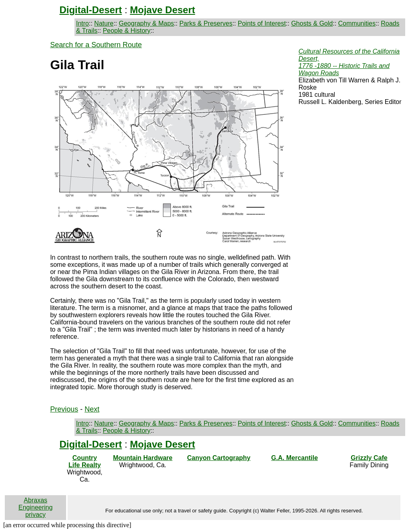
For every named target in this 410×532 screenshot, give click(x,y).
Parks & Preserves (206, 23)
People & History (127, 31)
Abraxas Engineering (35, 504)
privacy (35, 515)
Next (92, 409)
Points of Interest (262, 23)
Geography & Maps (147, 23)
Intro (82, 23)
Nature (104, 23)
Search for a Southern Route (96, 45)
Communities (357, 23)
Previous (64, 409)
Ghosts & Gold (312, 23)
